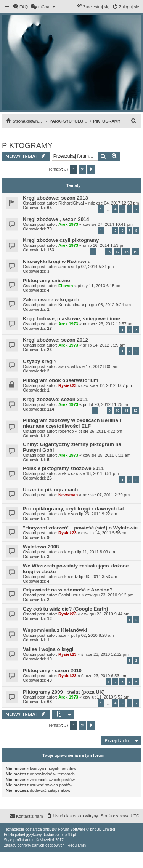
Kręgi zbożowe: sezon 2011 (55, 399)
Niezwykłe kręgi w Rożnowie (57, 261)
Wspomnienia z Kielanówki (55, 630)
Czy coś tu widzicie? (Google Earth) (65, 609)
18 (126, 252)
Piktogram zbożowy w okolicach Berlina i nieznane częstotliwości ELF (72, 423)
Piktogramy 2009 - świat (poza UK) (64, 692)
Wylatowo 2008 (41, 547)
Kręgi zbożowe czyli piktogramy (61, 240)
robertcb (66, 431)
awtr (62, 366)
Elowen (66, 286)
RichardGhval (71, 203)
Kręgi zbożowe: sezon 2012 (55, 340)
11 (126, 410)
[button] (91, 169)
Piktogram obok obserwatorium (61, 380)
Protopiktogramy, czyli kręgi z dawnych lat (73, 509)
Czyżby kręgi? (40, 361)
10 (117, 410)
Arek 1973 (68, 224)
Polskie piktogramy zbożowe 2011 (63, 468)
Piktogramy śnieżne (47, 281)
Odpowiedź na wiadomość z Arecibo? (68, 590)
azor (62, 267)
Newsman (68, 495)
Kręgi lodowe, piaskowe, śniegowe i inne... (74, 319)
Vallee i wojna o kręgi (48, 649)
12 (135, 410)
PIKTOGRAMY (27, 145)
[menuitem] (20, 7)
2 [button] (82, 169)
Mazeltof (47, 840)
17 (117, 252)
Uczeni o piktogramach (50, 490)
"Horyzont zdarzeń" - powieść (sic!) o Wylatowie (80, 528)
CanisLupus (69, 595)
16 (109, 252)
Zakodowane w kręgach (51, 300)
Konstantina (69, 305)
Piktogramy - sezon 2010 (52, 671)
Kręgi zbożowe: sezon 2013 (55, 198)
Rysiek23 (67, 385)
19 (135, 252)
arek (62, 473)
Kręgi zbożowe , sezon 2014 (56, 219)
